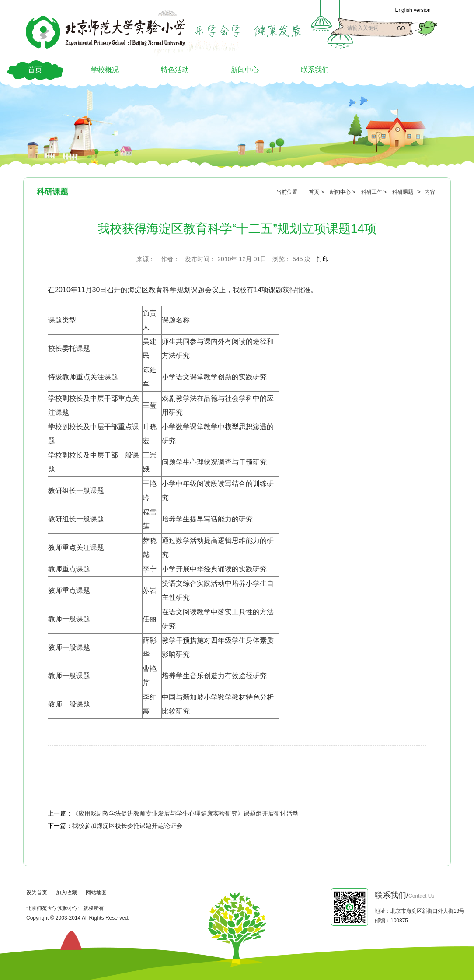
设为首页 (37, 892)
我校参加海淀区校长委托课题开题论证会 (127, 826)
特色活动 (175, 70)
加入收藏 (66, 892)
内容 (430, 192)
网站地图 (96, 892)
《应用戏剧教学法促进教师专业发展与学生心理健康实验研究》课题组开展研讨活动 (185, 813)
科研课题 (403, 192)
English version (413, 10)
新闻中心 (245, 70)
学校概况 (105, 70)
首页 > (317, 192)
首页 (35, 70)
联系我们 (315, 70)
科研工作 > (375, 192)
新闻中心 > (343, 192)
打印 (323, 259)
